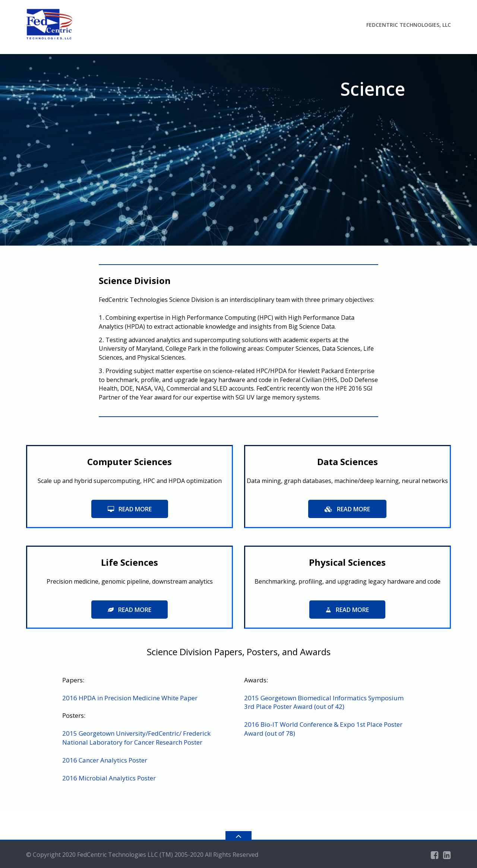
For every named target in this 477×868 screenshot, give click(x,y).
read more (347, 509)
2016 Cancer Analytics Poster (105, 760)
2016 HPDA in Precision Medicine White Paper (130, 698)
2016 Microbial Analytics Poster (109, 778)
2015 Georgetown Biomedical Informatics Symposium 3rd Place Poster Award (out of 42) (324, 702)
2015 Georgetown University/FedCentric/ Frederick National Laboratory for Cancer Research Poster (136, 738)
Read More (130, 509)
